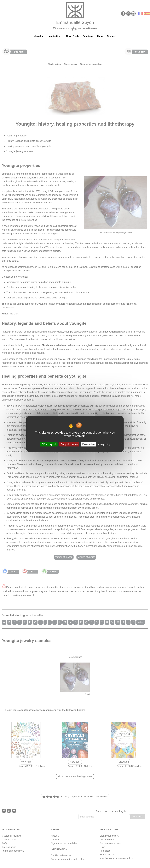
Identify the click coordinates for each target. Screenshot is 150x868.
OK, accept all (49, 444)
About (100, 36)
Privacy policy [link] (104, 444)
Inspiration (54, 36)
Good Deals (73, 36)
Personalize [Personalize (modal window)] (88, 444)
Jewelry (39, 36)
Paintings (88, 36)
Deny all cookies (69, 444)
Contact (111, 36)
